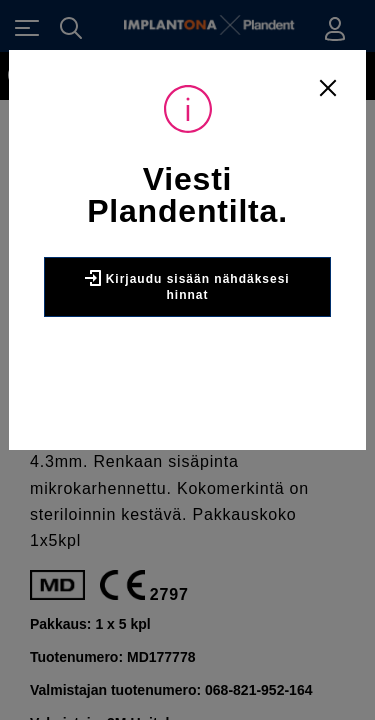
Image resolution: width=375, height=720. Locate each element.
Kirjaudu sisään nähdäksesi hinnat (187, 286)
